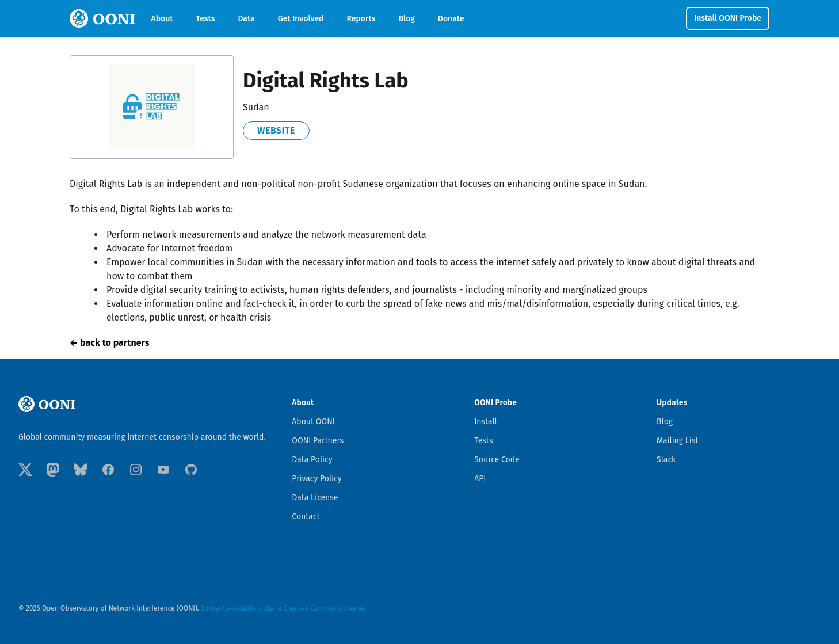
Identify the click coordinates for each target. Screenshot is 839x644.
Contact (306, 517)
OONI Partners (318, 441)
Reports (361, 19)
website (276, 130)
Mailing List (677, 441)
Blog (406, 19)
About (162, 19)
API (480, 479)
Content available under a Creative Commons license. (284, 608)
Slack (666, 460)
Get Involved (301, 19)
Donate (451, 19)
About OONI (313, 422)
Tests (206, 19)
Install (486, 422)
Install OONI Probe (728, 18)
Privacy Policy (316, 479)
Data (246, 19)
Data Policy (312, 460)
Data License (315, 498)
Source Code (497, 460)
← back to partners (109, 343)
